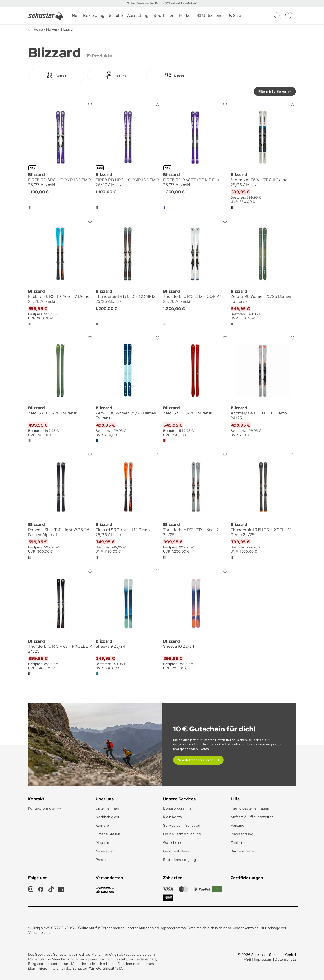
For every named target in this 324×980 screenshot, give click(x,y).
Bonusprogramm (177, 808)
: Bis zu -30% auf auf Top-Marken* (175, 3)
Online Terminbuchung (182, 834)
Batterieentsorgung (179, 860)
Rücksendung (242, 834)
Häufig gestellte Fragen (250, 808)
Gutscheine (173, 843)
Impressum (263, 959)
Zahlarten (239, 843)
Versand (237, 825)
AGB (248, 959)
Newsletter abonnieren (196, 760)
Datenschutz (285, 959)
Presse (101, 860)
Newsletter (105, 851)
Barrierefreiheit (243, 851)
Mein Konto (173, 817)
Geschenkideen (176, 851)
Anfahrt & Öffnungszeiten (252, 817)
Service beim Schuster (182, 825)
